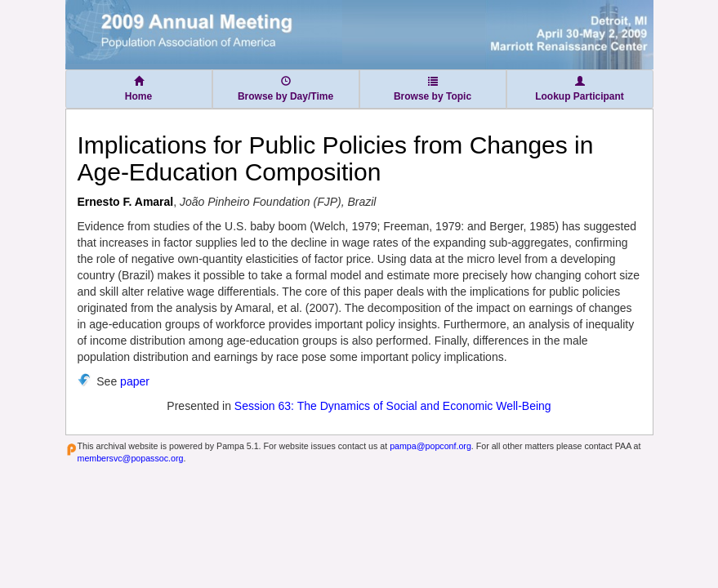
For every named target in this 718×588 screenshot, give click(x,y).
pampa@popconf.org (430, 446)
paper (135, 381)
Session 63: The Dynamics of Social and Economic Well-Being (393, 406)
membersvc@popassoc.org (131, 458)
